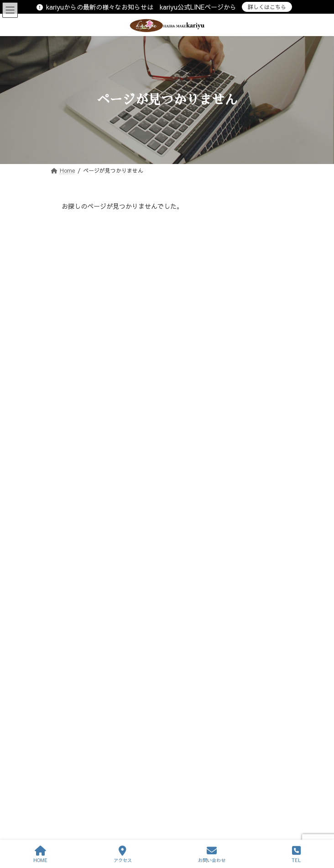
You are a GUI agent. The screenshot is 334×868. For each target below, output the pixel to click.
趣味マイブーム (86, 424)
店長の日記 (81, 275)
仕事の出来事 (83, 407)
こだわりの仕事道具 (92, 358)
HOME (40, 855)
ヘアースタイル (70, 687)
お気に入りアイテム (92, 325)
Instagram (80, 457)
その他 (75, 441)
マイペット (81, 391)
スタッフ (62, 670)
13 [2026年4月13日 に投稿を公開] (77, 535)
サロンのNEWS (86, 341)
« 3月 (69, 573)
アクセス (123, 855)
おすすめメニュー (89, 309)
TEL (296, 855)
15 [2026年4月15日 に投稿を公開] (137, 535)
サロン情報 (64, 636)
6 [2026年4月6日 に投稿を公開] (77, 523)
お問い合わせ (67, 704)
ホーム (59, 619)
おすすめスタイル (89, 292)
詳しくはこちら (267, 7)
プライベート (83, 374)
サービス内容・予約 (75, 653)
